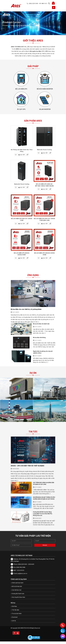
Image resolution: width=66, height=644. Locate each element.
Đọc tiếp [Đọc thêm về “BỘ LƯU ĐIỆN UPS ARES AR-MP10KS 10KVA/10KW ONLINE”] (45, 192)
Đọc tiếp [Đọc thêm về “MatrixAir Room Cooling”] (45, 156)
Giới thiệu (14, 609)
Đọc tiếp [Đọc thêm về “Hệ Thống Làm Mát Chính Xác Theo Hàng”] (22, 157)
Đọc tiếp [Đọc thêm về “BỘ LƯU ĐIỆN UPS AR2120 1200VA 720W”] (22, 226)
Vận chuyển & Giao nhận (18, 600)
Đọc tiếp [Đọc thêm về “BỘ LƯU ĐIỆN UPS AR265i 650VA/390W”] (22, 261)
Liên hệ (14, 623)
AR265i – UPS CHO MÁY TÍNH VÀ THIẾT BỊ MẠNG (27, 468)
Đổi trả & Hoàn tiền (17, 589)
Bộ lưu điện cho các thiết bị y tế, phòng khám (26, 312)
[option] (33, 23)
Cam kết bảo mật (17, 593)
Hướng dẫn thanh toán (18, 596)
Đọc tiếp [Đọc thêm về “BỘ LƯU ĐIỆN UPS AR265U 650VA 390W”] (45, 261)
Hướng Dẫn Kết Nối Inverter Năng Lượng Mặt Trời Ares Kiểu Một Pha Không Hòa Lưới (43, 516)
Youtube (18, 636)
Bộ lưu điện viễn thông (39, 340)
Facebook (14, 636)
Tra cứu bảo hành (17, 616)
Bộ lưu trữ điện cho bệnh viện (41, 326)
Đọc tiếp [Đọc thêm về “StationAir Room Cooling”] (22, 190)
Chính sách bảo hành (18, 585)
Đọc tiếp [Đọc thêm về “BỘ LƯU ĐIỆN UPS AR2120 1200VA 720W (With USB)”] (45, 226)
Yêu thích (16, 157)
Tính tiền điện (16, 612)
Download (15, 620)
